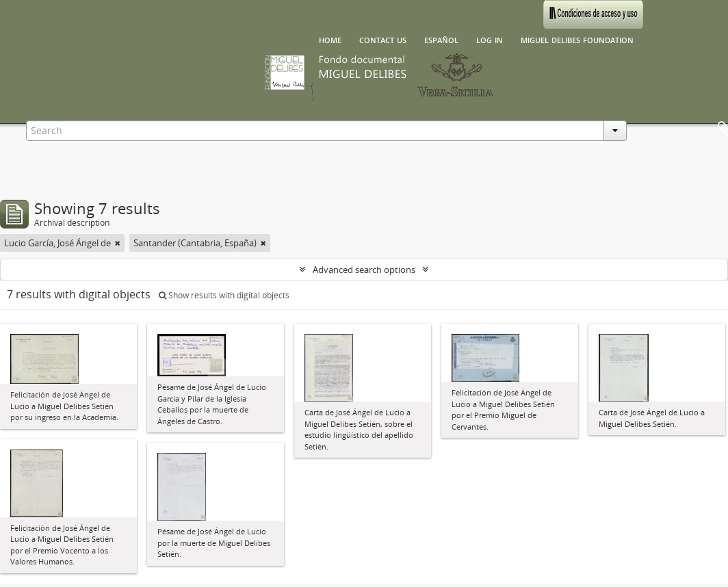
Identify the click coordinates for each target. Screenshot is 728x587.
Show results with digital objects (224, 295)
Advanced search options (364, 270)
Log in (490, 39)
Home (330, 39)
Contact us (383, 39)
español (441, 39)
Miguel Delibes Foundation (577, 39)
